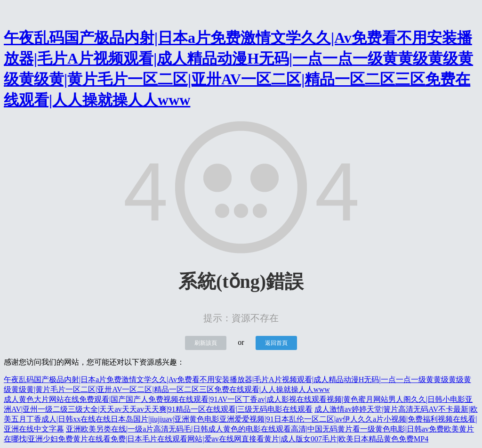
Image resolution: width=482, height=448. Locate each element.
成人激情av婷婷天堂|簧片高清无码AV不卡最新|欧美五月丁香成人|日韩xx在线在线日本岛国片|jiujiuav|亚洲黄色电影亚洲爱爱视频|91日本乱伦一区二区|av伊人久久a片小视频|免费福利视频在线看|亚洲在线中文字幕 (241, 419)
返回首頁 (276, 343)
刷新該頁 (206, 343)
